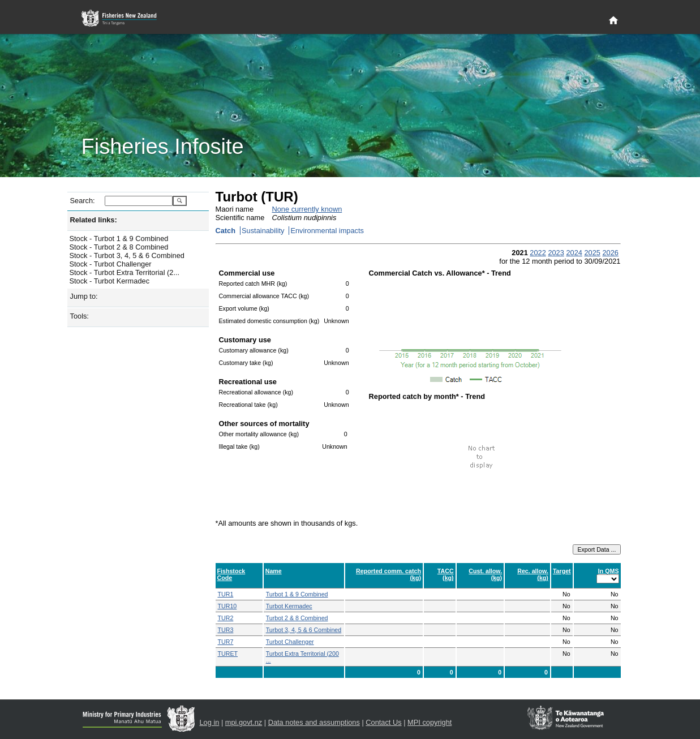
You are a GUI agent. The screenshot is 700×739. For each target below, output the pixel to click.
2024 (574, 253)
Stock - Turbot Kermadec (110, 281)
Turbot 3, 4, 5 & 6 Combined (304, 630)
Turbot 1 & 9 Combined (297, 594)
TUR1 (226, 594)
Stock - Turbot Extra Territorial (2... (125, 272)
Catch (226, 231)
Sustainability (263, 231)
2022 (538, 253)
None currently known (307, 209)
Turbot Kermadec (289, 606)
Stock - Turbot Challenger (111, 264)
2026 (610, 253)
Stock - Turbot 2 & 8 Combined (119, 247)
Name (274, 571)
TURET (228, 654)
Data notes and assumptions (314, 722)
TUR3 (226, 630)
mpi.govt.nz (244, 722)
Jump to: (84, 296)
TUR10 (227, 606)
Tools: (80, 316)
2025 (592, 253)
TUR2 (226, 618)
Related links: (94, 220)
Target (562, 571)
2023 (556, 253)
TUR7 (226, 642)
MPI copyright (430, 722)
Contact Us (383, 722)
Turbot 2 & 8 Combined (297, 618)
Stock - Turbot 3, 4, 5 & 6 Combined (127, 255)
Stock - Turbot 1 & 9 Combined (119, 239)
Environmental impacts (327, 231)
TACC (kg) (446, 574)
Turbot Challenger (290, 642)
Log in (210, 722)
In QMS (609, 571)
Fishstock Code (231, 574)
